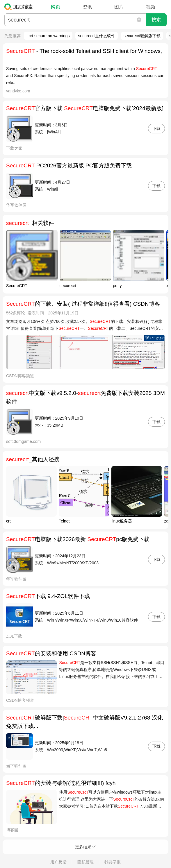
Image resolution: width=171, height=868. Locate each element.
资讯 (87, 7)
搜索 (156, 20)
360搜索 (20, 7)
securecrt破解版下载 (142, 36)
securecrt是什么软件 (97, 36)
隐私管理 (85, 862)
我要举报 (113, 862)
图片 (119, 7)
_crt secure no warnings (48, 36)
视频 (151, 7)
